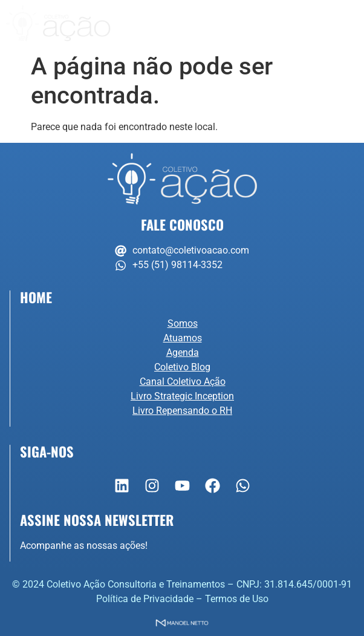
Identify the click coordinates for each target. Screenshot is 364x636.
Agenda (183, 352)
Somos (183, 323)
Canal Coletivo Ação (183, 382)
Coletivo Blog (182, 367)
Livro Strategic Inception (182, 396)
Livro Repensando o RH (182, 411)
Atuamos (183, 338)
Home (36, 297)
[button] (349, 23)
